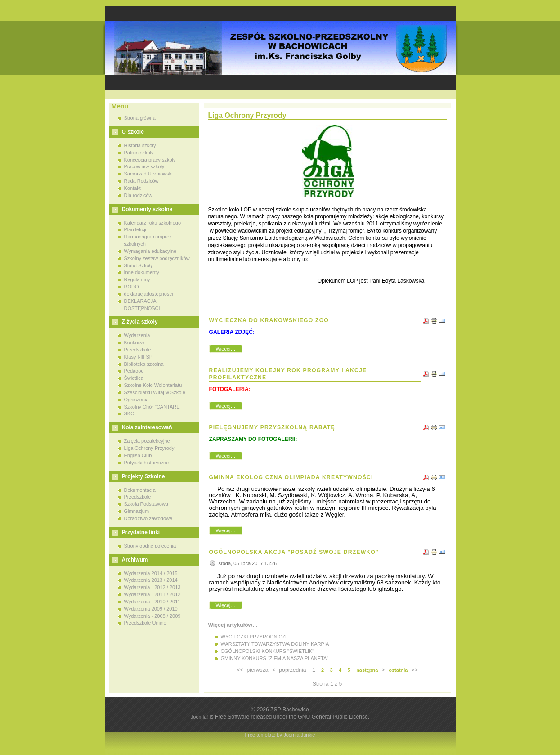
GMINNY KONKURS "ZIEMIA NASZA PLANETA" (275, 658)
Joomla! (199, 717)
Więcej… (225, 349)
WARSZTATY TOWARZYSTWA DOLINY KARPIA (275, 644)
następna (367, 670)
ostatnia (398, 670)
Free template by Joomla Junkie (280, 735)
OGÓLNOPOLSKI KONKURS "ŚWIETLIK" (268, 651)
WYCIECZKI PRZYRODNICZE (255, 637)
